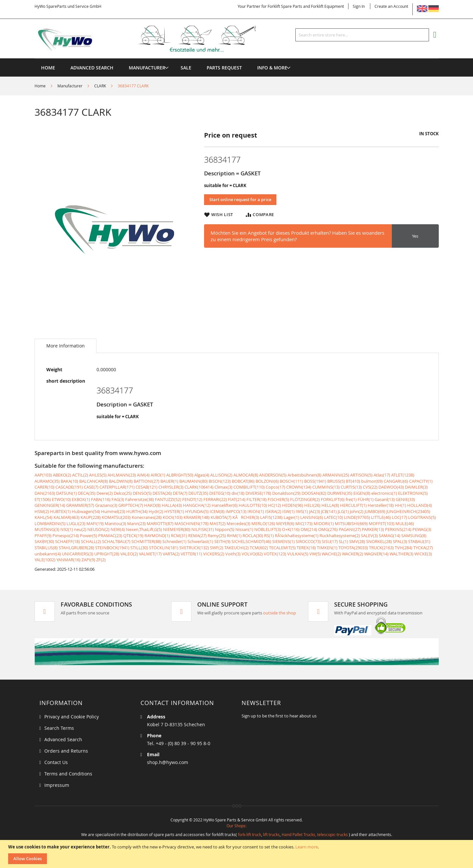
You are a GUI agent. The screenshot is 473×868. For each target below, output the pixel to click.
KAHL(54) (44, 517)
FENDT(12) (192, 499)
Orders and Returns (66, 751)
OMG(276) (328, 529)
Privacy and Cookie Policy (72, 717)
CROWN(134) (299, 487)
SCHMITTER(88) (146, 541)
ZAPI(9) (88, 560)
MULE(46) (405, 523)
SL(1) (343, 541)
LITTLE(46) (381, 517)
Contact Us (56, 762)
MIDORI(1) (324, 523)
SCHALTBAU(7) (116, 541)
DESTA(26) (162, 493)
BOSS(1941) (315, 481)
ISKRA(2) (273, 511)
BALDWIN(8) (121, 481)
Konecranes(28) (147, 517)
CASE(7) (91, 487)
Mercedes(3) (238, 523)
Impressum (57, 785)
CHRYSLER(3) (171, 487)
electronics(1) (384, 493)
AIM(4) (143, 475)
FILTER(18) (257, 499)
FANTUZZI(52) (168, 499)
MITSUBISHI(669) (351, 523)
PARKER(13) (373, 529)
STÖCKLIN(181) (164, 548)
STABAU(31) (419, 541)
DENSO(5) (142, 493)
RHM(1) (234, 536)
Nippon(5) (225, 529)
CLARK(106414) (199, 487)
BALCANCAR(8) (94, 481)
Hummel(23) (113, 511)
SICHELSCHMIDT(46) (251, 541)
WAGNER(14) (376, 554)
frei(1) (351, 499)
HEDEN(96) (293, 505)
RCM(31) (179, 536)
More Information (66, 346)
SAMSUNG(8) (414, 536)
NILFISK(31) (203, 529)
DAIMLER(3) (416, 487)
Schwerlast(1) (200, 541)
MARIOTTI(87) (160, 523)
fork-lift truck (250, 834)
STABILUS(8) (46, 548)
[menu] (237, 59)
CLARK (100, 86)
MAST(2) (218, 523)
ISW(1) (288, 511)
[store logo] (156, 39)
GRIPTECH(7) (131, 505)
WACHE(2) (331, 554)
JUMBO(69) (375, 511)
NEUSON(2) (98, 529)
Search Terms (59, 728)
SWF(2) (217, 548)
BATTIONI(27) (147, 481)
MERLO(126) (263, 523)
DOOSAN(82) (314, 493)
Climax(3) (223, 487)
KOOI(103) (173, 517)
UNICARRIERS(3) (78, 554)
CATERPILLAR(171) (117, 487)
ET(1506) (43, 499)
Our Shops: (236, 826)
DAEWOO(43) (391, 487)
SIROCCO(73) (308, 541)
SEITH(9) (222, 541)
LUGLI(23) (76, 523)
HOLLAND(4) (420, 505)
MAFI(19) (95, 523)
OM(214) (309, 529)
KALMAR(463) (67, 517)
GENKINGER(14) (50, 505)
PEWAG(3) (422, 529)
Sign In (359, 6)
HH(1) (400, 505)
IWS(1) (302, 511)
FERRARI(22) (215, 499)
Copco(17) (275, 487)
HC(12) (274, 505)
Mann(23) (136, 523)
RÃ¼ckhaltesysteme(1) (297, 536)
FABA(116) (101, 499)
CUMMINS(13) (326, 487)
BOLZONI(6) (267, 481)
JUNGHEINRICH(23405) (408, 511)
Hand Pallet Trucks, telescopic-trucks (315, 834)
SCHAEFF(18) (67, 541)
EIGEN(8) (362, 493)
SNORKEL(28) (379, 541)
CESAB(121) (147, 487)
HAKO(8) (152, 505)
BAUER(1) (169, 481)
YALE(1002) (45, 560)
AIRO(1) (158, 475)
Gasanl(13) (385, 499)
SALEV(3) (369, 536)
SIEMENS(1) (283, 541)
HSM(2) (42, 511)
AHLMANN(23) (122, 475)
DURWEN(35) (340, 493)
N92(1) (67, 529)
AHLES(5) (98, 475)
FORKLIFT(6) (333, 499)
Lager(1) (291, 517)
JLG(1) (343, 511)
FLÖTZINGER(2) (305, 499)
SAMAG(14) (390, 536)
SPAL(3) (400, 541)
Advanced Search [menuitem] (92, 68)
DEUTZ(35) (198, 493)
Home (40, 86)
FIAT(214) (237, 499)
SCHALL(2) (91, 541)
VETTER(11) (191, 554)
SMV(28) (357, 541)
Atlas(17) (382, 475)
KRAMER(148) (197, 517)
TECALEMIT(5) (282, 548)
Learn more (307, 847)
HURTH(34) (137, 511)
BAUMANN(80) (193, 481)
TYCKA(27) (423, 548)
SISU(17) (330, 541)
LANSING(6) (312, 517)
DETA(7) (180, 493)
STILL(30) (139, 548)
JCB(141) (329, 511)
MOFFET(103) (382, 523)
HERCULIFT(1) (353, 505)
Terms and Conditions (68, 774)
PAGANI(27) (350, 529)
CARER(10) (44, 487)
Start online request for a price (240, 199)
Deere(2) (105, 493)
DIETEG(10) (220, 493)
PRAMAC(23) (110, 536)
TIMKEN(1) (327, 548)
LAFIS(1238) (271, 517)
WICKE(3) (423, 554)
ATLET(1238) (403, 475)
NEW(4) (118, 529)
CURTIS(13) (351, 487)
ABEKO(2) (62, 475)
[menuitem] (147, 68)
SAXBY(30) (44, 541)
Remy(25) (217, 536)
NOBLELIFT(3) (268, 529)
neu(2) (80, 529)
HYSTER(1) (174, 511)
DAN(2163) (45, 493)
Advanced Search (63, 739)
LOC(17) (399, 517)
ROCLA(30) (253, 536)
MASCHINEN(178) (192, 523)
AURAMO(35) (47, 481)
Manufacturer (70, 86)
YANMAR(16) (68, 560)
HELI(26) (312, 505)
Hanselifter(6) (225, 505)
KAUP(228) (91, 517)
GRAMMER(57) (80, 505)
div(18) (238, 493)
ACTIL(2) (80, 475)
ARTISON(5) (361, 475)
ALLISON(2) (221, 475)
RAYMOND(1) (157, 536)
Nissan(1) (244, 529)
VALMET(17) (150, 554)
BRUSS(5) (336, 481)
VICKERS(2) (214, 554)
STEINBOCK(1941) (112, 548)
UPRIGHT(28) (107, 554)
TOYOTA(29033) (353, 548)
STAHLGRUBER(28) (76, 548)
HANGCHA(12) (197, 505)
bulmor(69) (372, 481)
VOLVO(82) (252, 554)
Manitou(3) (115, 523)
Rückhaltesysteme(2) (340, 536)
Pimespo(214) (66, 536)
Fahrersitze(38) (140, 499)
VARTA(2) (171, 554)
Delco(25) (123, 493)
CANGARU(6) (396, 481)
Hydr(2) (156, 511)
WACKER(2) (353, 554)
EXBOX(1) (81, 499)
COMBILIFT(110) (249, 487)
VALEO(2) (129, 554)
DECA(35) (87, 493)
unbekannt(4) (48, 554)
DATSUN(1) (67, 493)
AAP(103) (43, 475)
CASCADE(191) (69, 487)
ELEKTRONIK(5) (413, 493)
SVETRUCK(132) (194, 548)
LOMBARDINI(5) (50, 523)
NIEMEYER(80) (177, 529)
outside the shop (280, 613)
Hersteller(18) (381, 505)
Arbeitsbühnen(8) (304, 475)
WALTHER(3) (401, 554)
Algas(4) (202, 475)
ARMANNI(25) (336, 475)
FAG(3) (118, 499)
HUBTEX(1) (60, 511)
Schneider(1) (174, 541)
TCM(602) (259, 548)
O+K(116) (291, 529)
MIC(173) (304, 523)
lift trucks (271, 834)
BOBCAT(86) (243, 481)
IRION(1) (256, 511)
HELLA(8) (330, 505)
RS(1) (269, 536)
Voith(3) (233, 554)
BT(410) (353, 481)
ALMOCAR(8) (246, 475)
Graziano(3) (106, 505)
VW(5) (315, 554)
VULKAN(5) (298, 554)
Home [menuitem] (48, 68)
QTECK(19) (133, 536)
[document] (237, 854)
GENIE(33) (405, 499)
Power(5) (89, 536)
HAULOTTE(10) (253, 505)
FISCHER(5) (278, 499)
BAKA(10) (69, 481)
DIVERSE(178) (258, 493)
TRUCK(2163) (381, 548)
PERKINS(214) (398, 529)
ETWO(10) (61, 499)
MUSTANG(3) (47, 529)
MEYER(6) (285, 523)
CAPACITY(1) (421, 481)
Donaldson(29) (286, 493)
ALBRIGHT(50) (180, 475)
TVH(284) (404, 548)
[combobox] (362, 35)
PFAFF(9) (43, 536)
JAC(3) (315, 511)
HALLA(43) (172, 505)
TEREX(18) (306, 548)
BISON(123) (220, 481)
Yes (415, 236)
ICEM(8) (217, 511)
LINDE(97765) (357, 517)
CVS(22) (370, 487)
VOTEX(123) (275, 554)
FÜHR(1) (366, 499)
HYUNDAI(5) (197, 511)
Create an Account (391, 6)
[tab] (66, 346)
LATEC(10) (333, 517)
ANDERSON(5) (273, 475)
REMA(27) (197, 536)
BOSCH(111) (291, 481)
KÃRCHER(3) (246, 517)
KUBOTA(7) (221, 517)
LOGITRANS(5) (422, 517)
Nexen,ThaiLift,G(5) (144, 529)
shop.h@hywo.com (168, 762)
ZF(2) (101, 560)
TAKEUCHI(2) (236, 548)
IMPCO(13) (236, 511)
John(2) (357, 511)
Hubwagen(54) (86, 511)
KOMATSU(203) (116, 517)
